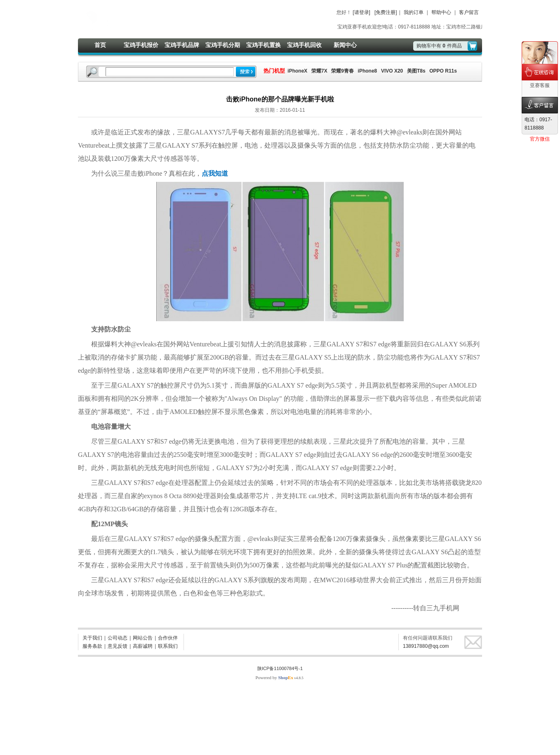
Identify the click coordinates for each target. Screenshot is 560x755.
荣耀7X (319, 71)
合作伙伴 (168, 638)
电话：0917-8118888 (538, 124)
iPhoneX (297, 71)
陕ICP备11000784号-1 (280, 668)
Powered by (274, 677)
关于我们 (92, 638)
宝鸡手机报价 (141, 45)
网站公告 (143, 638)
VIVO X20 (392, 71)
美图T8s (416, 71)
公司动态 (118, 638)
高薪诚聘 (143, 646)
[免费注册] (386, 12)
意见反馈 (118, 646)
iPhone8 (368, 71)
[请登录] (361, 12)
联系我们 (168, 646)
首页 (100, 45)
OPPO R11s (443, 71)
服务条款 (92, 646)
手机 (301, 370)
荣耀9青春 (342, 71)
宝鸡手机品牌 (182, 45)
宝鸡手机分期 (223, 45)
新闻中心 (345, 45)
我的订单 (414, 12)
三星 (184, 132)
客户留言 (469, 12)
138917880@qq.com (426, 646)
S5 (328, 357)
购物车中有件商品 (439, 46)
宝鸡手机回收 (304, 45)
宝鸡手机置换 (264, 45)
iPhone (153, 173)
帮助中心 (441, 12)
